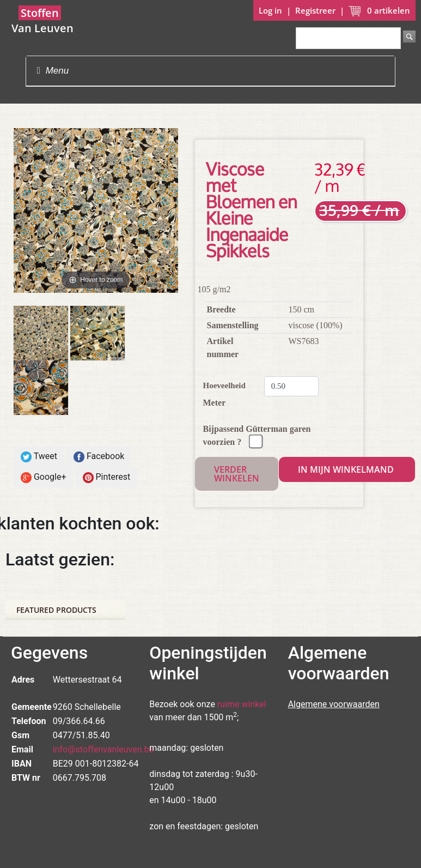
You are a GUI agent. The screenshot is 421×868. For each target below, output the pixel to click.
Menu (53, 71)
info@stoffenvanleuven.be (103, 749)
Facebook (99, 457)
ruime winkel (242, 704)
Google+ (44, 477)
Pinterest (107, 477)
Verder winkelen (237, 474)
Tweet (39, 457)
